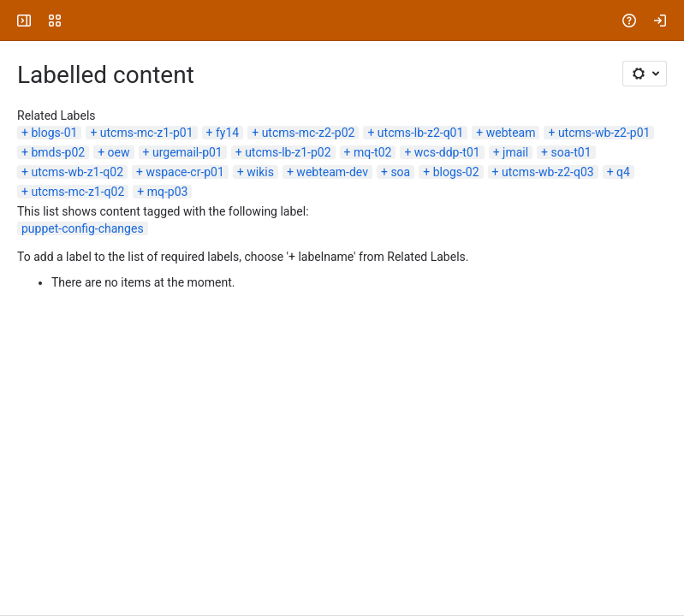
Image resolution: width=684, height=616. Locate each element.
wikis (260, 172)
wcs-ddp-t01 (447, 152)
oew (119, 152)
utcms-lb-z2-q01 (421, 133)
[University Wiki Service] (79, 21)
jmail (515, 152)
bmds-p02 (58, 152)
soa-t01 (571, 152)
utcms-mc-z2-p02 (309, 133)
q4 (623, 172)
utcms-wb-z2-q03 (548, 172)
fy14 (227, 133)
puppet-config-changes (83, 228)
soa (400, 172)
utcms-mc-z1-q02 (77, 192)
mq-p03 (168, 192)
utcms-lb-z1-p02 (288, 152)
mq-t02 (372, 152)
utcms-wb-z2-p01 (604, 133)
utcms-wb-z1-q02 (77, 172)
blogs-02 (456, 172)
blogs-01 (54, 133)
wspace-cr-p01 (184, 172)
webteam (511, 133)
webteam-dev (332, 172)
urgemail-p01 (187, 152)
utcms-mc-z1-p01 (147, 133)
